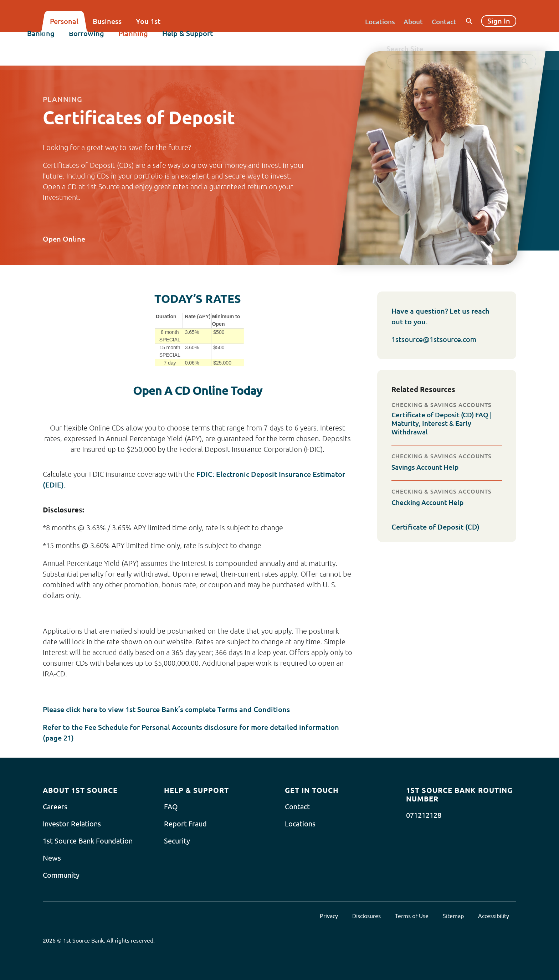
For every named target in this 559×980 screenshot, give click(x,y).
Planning (149, 42)
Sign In (499, 21)
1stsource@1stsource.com (434, 339)
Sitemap (453, 916)
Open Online (70, 239)
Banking (57, 42)
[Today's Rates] (198, 340)
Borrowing (102, 42)
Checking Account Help (430, 502)
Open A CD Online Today (198, 391)
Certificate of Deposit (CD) (441, 527)
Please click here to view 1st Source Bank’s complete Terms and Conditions (166, 709)
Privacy (329, 916)
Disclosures (366, 916)
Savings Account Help (427, 467)
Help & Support (203, 42)
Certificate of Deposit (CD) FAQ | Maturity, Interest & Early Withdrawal (445, 423)
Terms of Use (412, 916)
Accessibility (494, 916)
